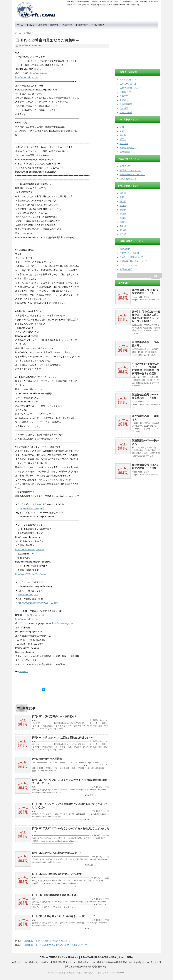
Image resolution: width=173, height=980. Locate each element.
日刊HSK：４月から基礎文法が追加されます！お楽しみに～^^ (55, 945)
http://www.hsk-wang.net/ (32, 508)
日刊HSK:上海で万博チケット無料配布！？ (56, 716)
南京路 (123, 135)
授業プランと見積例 (129, 253)
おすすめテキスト (128, 179)
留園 (122, 197)
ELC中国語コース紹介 (130, 88)
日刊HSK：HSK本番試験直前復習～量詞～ (55, 895)
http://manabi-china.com (27, 77)
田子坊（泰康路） (128, 148)
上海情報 (43, 25)
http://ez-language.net (63, 623)
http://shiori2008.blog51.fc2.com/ (31, 574)
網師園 (123, 201)
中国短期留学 (82, 25)
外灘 (122, 127)
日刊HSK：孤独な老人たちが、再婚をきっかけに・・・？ (64, 916)
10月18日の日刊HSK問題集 (47, 759)
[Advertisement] (138, 48)
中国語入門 (125, 166)
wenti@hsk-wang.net (28, 595)
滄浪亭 (123, 206)
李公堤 (123, 226)
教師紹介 (124, 100)
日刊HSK (24, 672)
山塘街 (123, 222)
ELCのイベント (127, 92)
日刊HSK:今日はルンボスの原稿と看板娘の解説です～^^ (63, 738)
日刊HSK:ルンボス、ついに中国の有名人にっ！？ (49, 941)
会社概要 (124, 108)
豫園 (122, 131)
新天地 (123, 139)
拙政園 (123, 193)
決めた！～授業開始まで (131, 257)
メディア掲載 (126, 113)
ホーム (20, 25)
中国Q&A (31, 25)
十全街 (123, 214)
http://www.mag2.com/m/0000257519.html (38, 603)
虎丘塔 (123, 234)
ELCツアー (125, 96)
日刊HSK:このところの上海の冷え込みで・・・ (58, 853)
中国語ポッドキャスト (130, 170)
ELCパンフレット (128, 80)
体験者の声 (125, 249)
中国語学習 (67, 25)
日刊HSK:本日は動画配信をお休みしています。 (58, 874)
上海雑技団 (125, 152)
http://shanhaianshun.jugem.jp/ (30, 549)
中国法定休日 (126, 269)
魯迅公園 (124, 144)
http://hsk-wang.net (39, 73)
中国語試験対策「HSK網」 (132, 175)
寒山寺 (123, 230)
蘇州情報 (54, 25)
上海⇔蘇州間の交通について (133, 261)
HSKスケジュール (128, 265)
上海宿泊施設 (126, 104)
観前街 (123, 218)
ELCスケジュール (128, 84)
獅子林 (123, 210)
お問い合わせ (98, 25)
